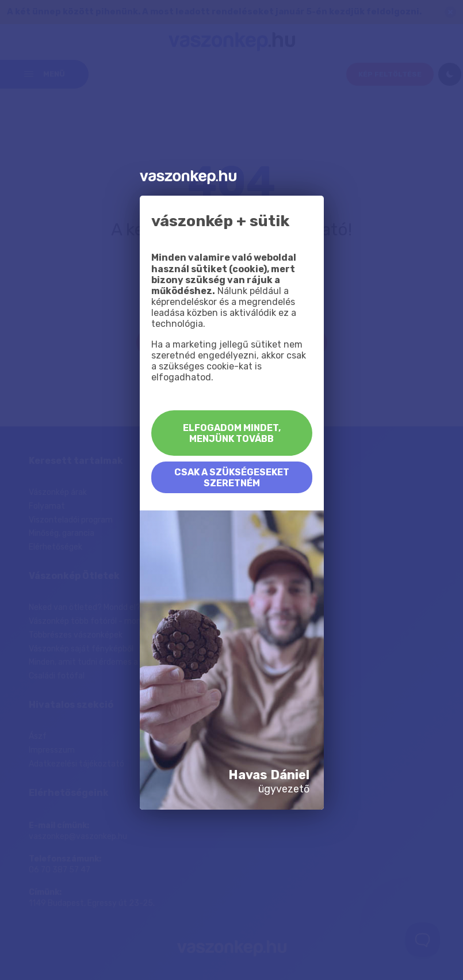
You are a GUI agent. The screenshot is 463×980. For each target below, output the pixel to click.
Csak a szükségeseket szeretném (232, 478)
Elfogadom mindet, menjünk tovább (232, 433)
